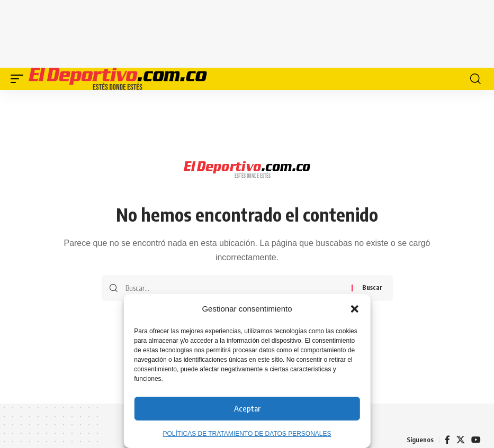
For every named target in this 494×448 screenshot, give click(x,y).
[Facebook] (447, 440)
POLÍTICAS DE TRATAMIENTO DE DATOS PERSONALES (247, 434)
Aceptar (247, 408)
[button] (355, 309)
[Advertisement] (247, 32)
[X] (461, 440)
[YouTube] (476, 440)
